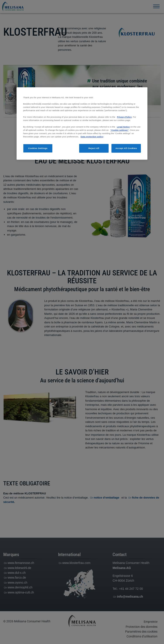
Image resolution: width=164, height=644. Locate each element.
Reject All (94, 148)
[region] (82, 123)
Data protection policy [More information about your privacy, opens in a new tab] (92, 137)
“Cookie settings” (120, 130)
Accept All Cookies (126, 148)
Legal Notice (123, 127)
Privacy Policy (124, 117)
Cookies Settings (38, 148)
